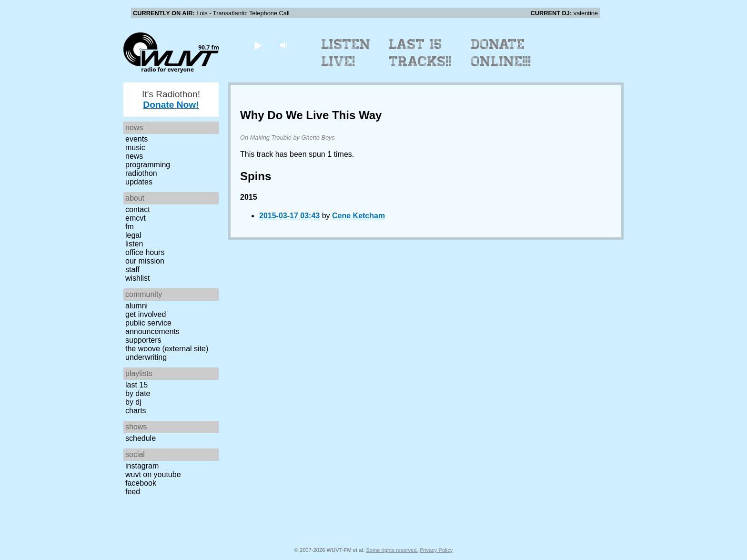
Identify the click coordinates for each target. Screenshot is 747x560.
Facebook (141, 483)
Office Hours (145, 252)
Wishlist (138, 278)
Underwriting (146, 357)
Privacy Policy (436, 550)
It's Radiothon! (171, 99)
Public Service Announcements (152, 327)
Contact (138, 209)
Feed (133, 492)
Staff (132, 270)
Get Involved (146, 314)
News (134, 156)
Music (135, 148)
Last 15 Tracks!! (420, 53)
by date (138, 393)
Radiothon (141, 173)
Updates (139, 182)
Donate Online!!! (501, 53)
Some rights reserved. (392, 550)
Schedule (141, 438)
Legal (133, 235)
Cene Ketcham (358, 216)
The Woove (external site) (167, 349)
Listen (134, 244)
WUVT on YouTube (153, 474)
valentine (586, 13)
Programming (148, 165)
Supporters (143, 340)
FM (130, 227)
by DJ (133, 402)
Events (136, 139)
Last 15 (136, 385)
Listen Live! (346, 53)
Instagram (142, 466)
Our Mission (145, 261)
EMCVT (136, 218)
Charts (136, 411)
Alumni (136, 306)
